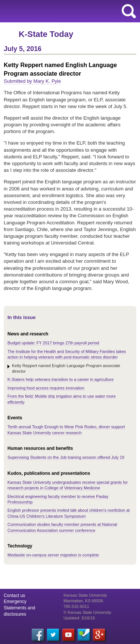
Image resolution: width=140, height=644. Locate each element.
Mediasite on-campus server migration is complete (53, 555)
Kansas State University (68, 11)
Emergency (15, 602)
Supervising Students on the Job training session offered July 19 (66, 457)
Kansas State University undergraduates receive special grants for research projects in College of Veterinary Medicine (68, 485)
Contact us (14, 596)
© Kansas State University (87, 612)
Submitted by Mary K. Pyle (32, 81)
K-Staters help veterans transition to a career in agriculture (60, 379)
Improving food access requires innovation (46, 388)
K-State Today (46, 34)
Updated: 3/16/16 (79, 618)
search (129, 11)
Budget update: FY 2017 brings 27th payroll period (53, 343)
